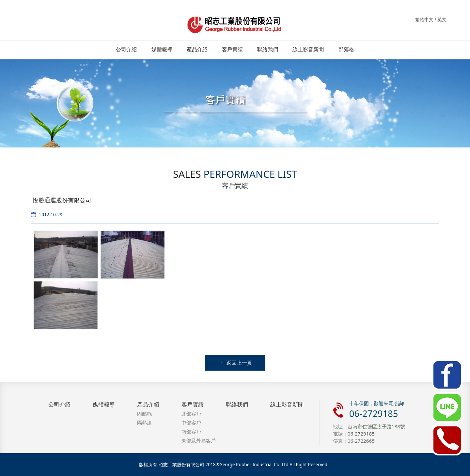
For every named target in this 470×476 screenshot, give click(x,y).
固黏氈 (144, 414)
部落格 (346, 49)
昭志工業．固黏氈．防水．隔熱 (235, 24)
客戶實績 (232, 49)
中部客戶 (191, 422)
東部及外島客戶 (199, 440)
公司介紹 (126, 49)
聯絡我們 (268, 49)
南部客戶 (191, 432)
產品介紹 (197, 49)
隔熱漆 (144, 422)
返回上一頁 (236, 363)
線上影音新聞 (308, 49)
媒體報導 (162, 49)
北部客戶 (191, 414)
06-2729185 (374, 414)
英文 (442, 19)
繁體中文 (424, 19)
